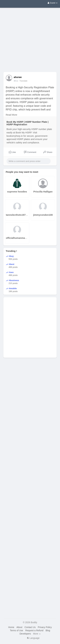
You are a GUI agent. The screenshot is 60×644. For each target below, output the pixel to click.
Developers (25, 634)
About (19, 627)
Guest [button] (53, 3)
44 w (16, 81)
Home (11, 627)
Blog (48, 630)
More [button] (37, 634)
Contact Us (30, 627)
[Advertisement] (30, 38)
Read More (12, 115)
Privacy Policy (45, 627)
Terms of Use (16, 630)
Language (33, 638)
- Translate (23, 81)
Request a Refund (34, 630)
